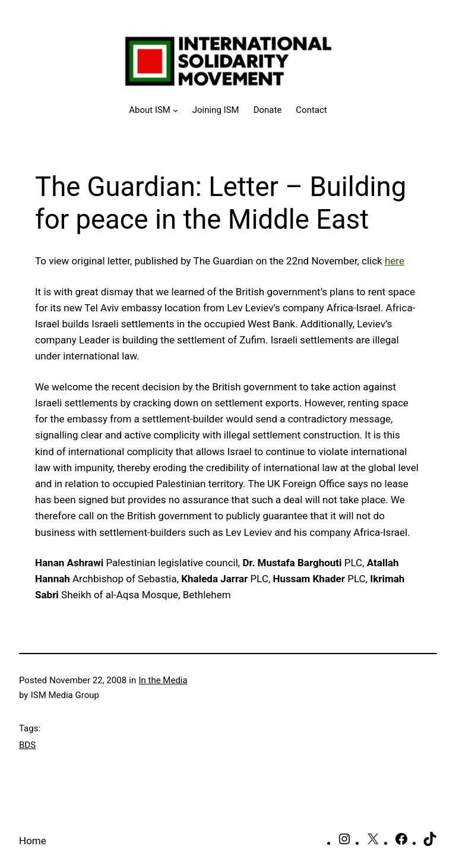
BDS (27, 745)
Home (33, 841)
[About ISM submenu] (153, 110)
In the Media (163, 680)
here (395, 261)
